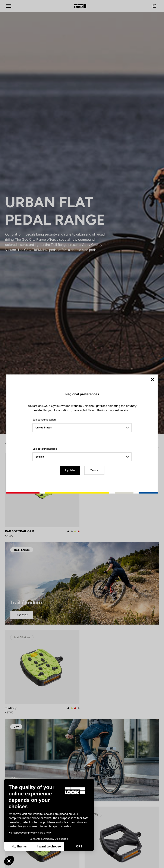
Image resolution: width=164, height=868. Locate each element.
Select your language (45, 449)
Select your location (44, 420)
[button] (9, 861)
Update (70, 470)
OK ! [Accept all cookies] (50, 846)
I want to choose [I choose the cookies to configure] (20, 846)
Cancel (94, 470)
